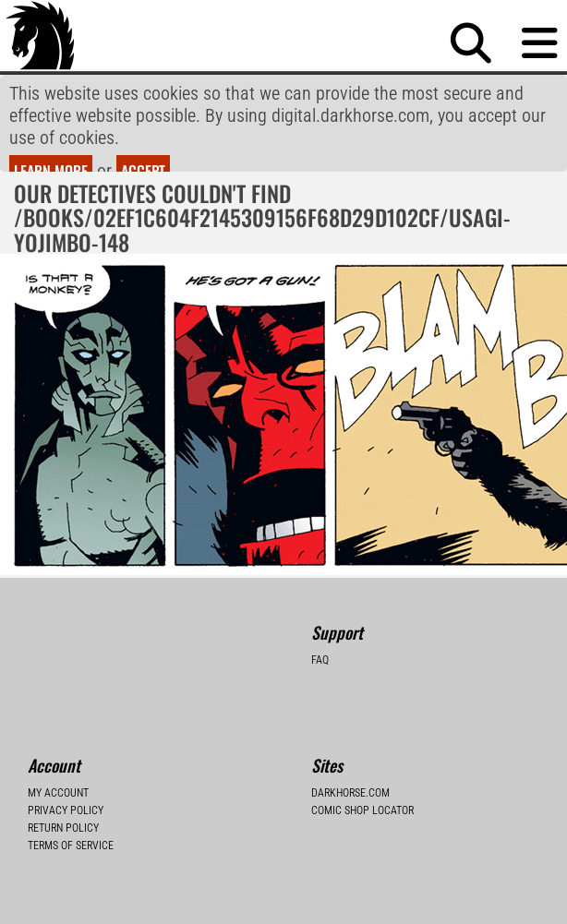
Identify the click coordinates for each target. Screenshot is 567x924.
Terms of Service (71, 791)
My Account (58, 738)
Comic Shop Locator (362, 756)
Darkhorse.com (350, 738)
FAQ (320, 606)
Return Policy (63, 774)
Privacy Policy (66, 756)
